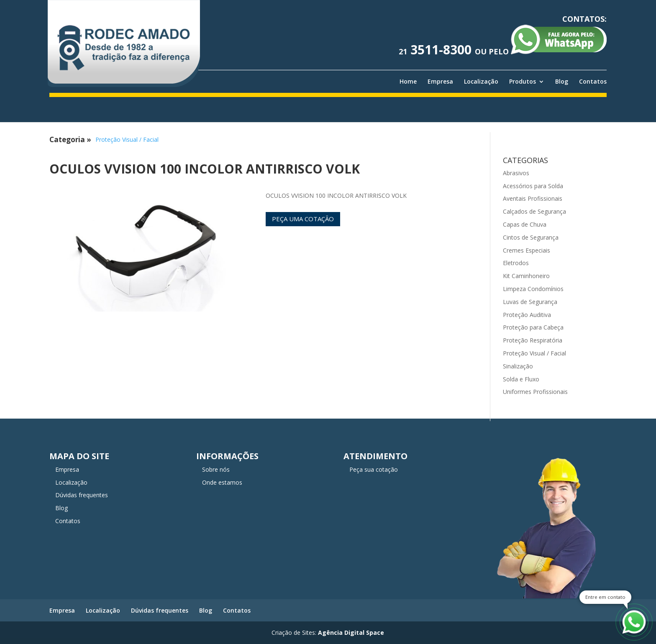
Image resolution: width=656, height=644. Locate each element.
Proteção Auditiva (527, 315)
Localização (481, 82)
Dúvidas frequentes (82, 495)
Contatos (593, 82)
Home (408, 82)
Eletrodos (516, 263)
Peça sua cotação (374, 469)
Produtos (523, 82)
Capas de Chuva (525, 224)
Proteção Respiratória (533, 340)
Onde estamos (222, 482)
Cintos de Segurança (531, 237)
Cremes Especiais (527, 250)
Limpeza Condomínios (533, 289)
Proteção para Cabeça (533, 327)
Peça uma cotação (303, 219)
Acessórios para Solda (533, 186)
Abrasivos (516, 173)
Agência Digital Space (351, 632)
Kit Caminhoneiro (526, 276)
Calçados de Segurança (534, 211)
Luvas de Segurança (530, 302)
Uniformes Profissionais (535, 392)
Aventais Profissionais (533, 198)
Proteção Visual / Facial (127, 139)
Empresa (440, 82)
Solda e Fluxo (521, 379)
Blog (562, 82)
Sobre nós (216, 469)
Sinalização (518, 366)
